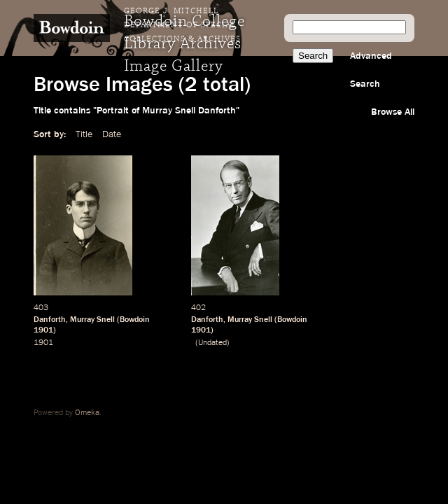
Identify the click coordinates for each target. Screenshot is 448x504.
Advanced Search (371, 70)
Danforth (50, 320)
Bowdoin (135, 320)
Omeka (87, 413)
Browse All (393, 112)
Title (84, 134)
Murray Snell (92, 320)
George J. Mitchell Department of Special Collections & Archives (182, 25)
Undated (212, 343)
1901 (43, 330)
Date (112, 134)
